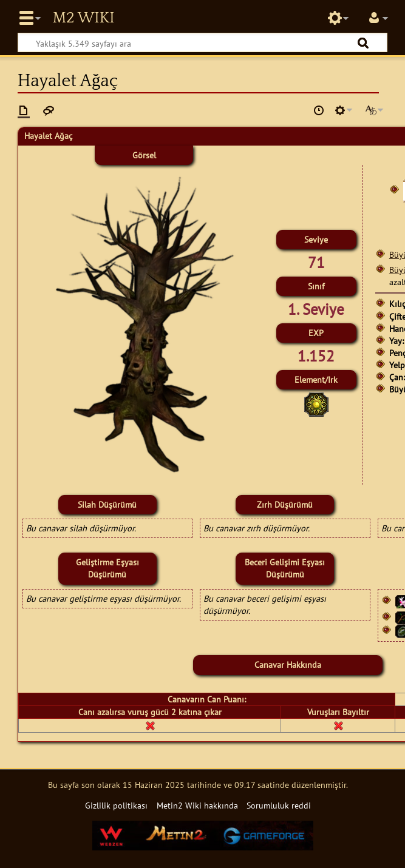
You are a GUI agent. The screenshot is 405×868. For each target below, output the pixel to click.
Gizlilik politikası (116, 805)
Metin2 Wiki (83, 18)
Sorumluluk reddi (279, 805)
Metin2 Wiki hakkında (197, 805)
